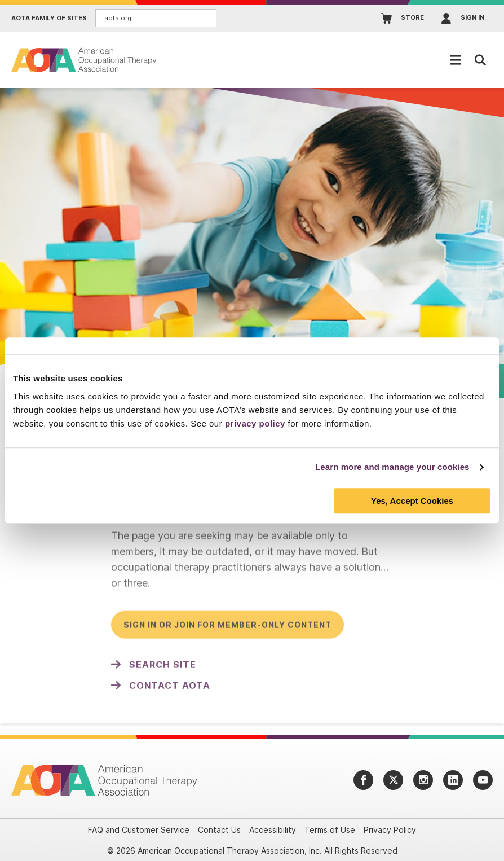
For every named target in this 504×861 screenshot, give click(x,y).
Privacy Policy (390, 830)
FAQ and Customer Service (139, 830)
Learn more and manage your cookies (392, 467)
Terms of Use (330, 830)
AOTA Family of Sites (49, 18)
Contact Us (219, 830)
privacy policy (255, 423)
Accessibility (273, 830)
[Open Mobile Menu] (456, 60)
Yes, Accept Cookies (412, 501)
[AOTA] (85, 60)
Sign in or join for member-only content (227, 628)
